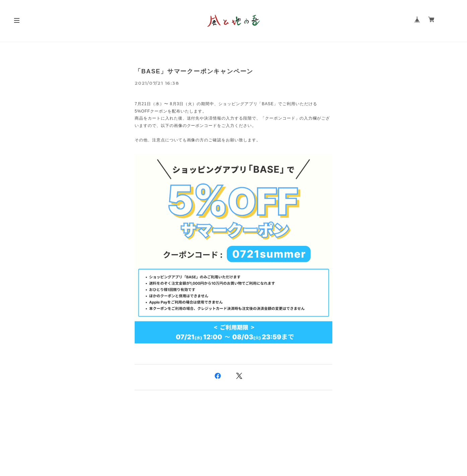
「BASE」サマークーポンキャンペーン (194, 71)
